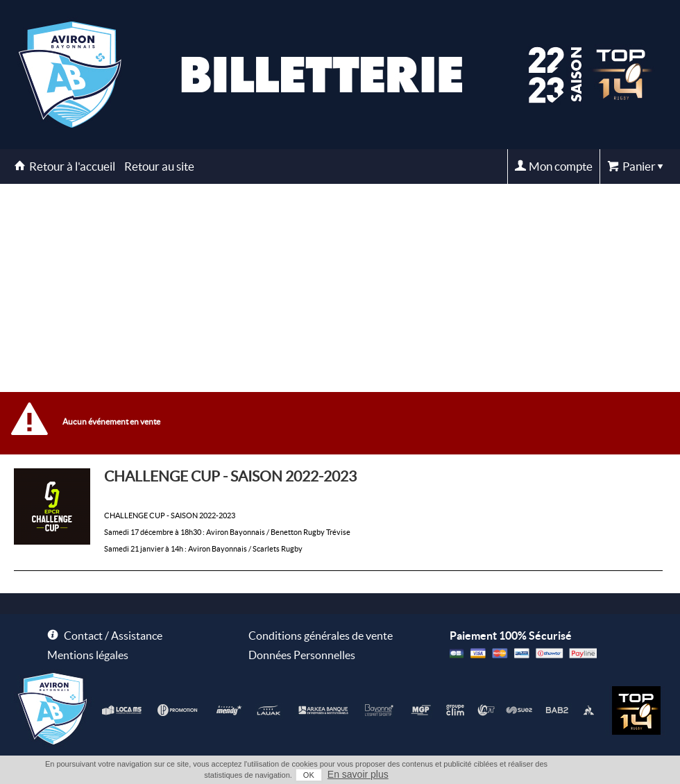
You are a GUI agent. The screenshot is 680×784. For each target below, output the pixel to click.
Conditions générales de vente (321, 636)
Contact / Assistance (113, 636)
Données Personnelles (302, 655)
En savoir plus (358, 774)
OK (309, 775)
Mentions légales (88, 655)
